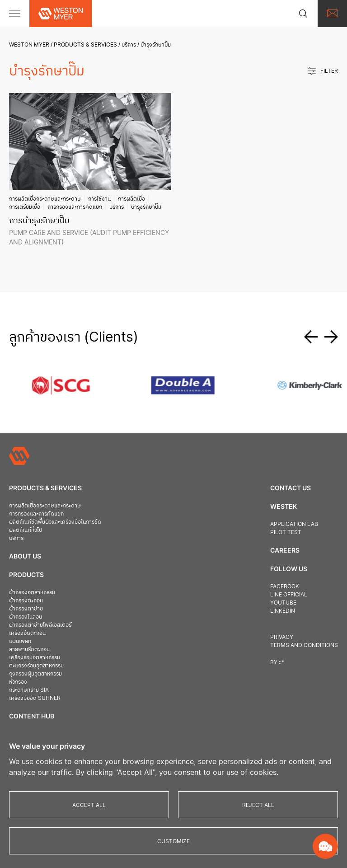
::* (281, 662)
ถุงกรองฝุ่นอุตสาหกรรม (35, 673)
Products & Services (85, 45)
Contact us (291, 488)
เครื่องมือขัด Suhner (35, 698)
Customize (173, 841)
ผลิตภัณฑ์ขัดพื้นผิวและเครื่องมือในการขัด (55, 522)
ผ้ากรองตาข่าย (26, 608)
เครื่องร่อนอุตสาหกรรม (35, 657)
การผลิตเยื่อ (131, 199)
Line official (289, 594)
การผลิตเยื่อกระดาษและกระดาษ (45, 199)
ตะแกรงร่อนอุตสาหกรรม (36, 665)
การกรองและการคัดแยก (75, 207)
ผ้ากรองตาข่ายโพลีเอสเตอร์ (40, 625)
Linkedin (283, 611)
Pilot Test (286, 532)
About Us (25, 556)
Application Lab (294, 524)
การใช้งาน (99, 199)
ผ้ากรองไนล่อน (26, 617)
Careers (285, 550)
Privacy (282, 637)
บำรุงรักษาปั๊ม (146, 207)
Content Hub (32, 716)
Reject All (258, 805)
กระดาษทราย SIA (29, 690)
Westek (284, 506)
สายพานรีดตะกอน (29, 649)
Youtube (283, 603)
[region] (173, 798)
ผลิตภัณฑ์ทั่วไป (26, 530)
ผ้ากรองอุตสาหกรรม (32, 592)
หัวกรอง (18, 682)
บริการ (129, 45)
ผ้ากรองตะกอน (26, 600)
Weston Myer (29, 45)
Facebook (285, 586)
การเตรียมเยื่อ (25, 207)
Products (26, 575)
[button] (314, 337)
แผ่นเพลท (20, 641)
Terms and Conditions (304, 645)
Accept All (89, 805)
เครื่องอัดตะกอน (27, 633)
